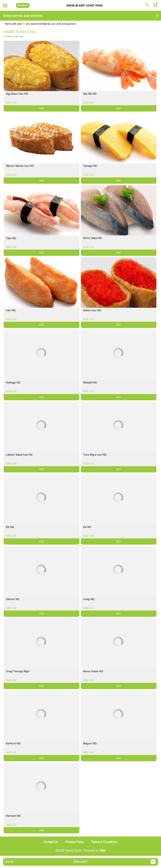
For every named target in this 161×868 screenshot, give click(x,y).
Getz (102, 850)
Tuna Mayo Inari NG (95, 455)
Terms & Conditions (104, 842)
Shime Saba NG (92, 238)
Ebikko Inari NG (92, 310)
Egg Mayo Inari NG (17, 94)
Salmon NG (13, 599)
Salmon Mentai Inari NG (20, 166)
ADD (42, 108)
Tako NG (11, 238)
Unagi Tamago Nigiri (18, 671)
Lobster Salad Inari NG (19, 455)
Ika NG (87, 527)
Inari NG (11, 310)
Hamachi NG (13, 816)
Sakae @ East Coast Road (84, 5)
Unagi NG (89, 599)
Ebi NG (10, 527)
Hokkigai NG (13, 382)
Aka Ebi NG (90, 94)
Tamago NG (90, 166)
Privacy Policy (75, 842)
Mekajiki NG (90, 382)
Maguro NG (90, 743)
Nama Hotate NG (93, 671)
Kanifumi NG (13, 743)
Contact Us (51, 842)
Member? (23, 5)
